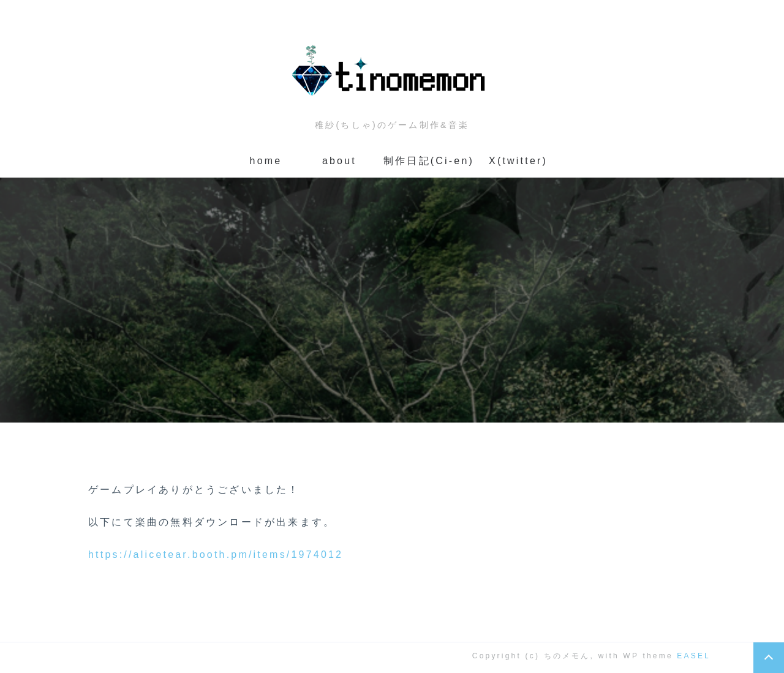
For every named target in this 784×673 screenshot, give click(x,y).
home (266, 161)
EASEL (694, 656)
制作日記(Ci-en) (429, 161)
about (339, 161)
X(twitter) (518, 161)
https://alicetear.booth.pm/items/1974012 (216, 555)
